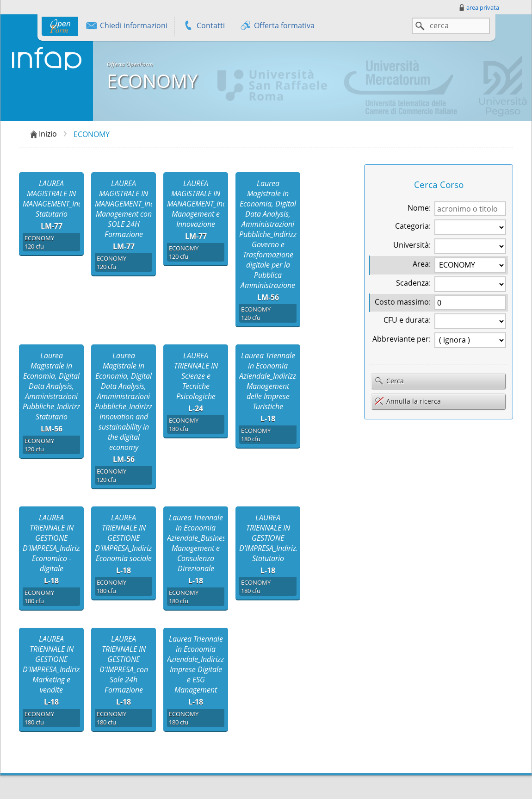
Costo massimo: (403, 302)
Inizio (43, 134)
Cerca (389, 381)
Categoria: (413, 226)
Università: (412, 245)
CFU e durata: (407, 320)
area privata (478, 7)
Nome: (419, 208)
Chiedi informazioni (126, 26)
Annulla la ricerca (408, 401)
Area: (422, 264)
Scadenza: (413, 283)
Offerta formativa (277, 26)
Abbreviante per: (402, 339)
